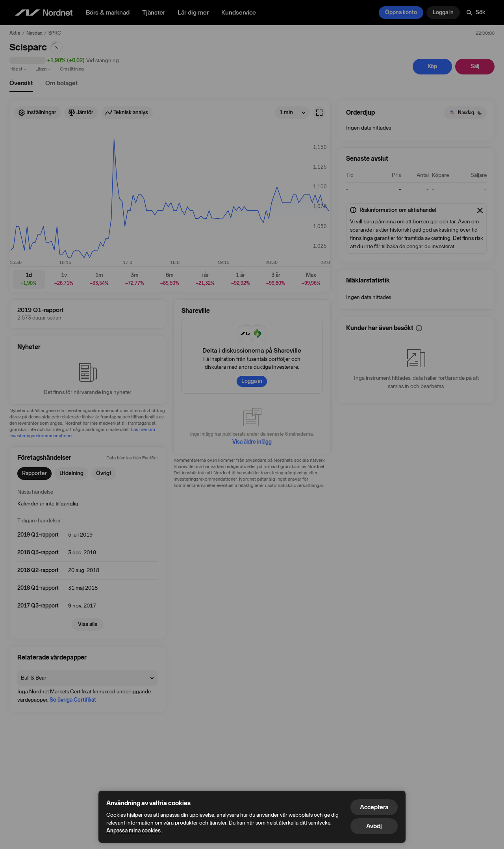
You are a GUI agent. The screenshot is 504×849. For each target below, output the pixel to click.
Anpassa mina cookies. (134, 831)
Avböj (374, 826)
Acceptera (374, 807)
